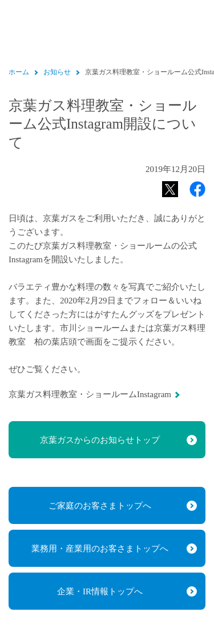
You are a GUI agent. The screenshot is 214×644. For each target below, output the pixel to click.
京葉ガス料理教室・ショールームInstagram (90, 394)
